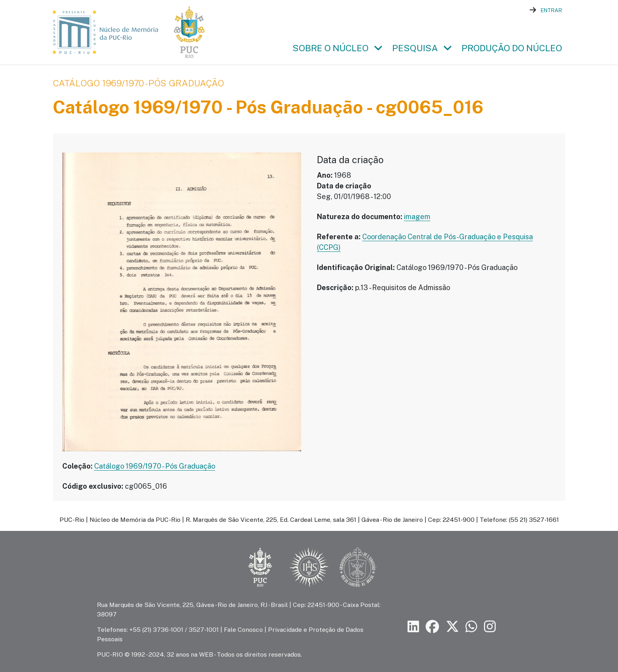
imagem (417, 218)
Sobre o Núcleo (330, 49)
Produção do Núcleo (512, 49)
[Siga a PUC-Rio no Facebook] (432, 627)
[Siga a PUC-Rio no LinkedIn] (413, 627)
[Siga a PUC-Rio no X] (452, 627)
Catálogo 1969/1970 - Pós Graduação (138, 85)
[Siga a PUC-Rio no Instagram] (490, 627)
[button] (378, 50)
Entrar (551, 10)
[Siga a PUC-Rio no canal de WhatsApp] (471, 627)
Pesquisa (415, 49)
